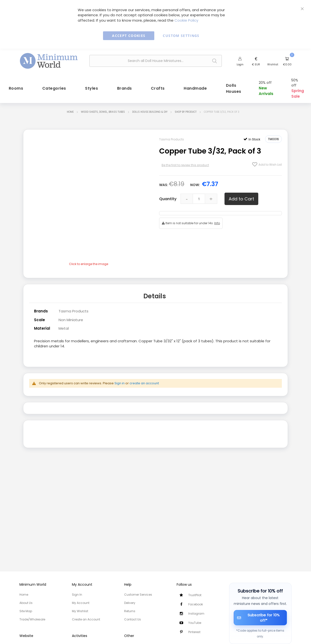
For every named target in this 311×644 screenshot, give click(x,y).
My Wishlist (80, 611)
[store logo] (49, 60)
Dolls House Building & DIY (150, 106)
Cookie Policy (186, 20)
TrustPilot (195, 595)
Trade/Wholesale (32, 619)
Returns (130, 611)
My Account (81, 603)
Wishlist (273, 64)
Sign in (120, 377)
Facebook (196, 604)
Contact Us (133, 619)
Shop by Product (186, 106)
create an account (144, 377)
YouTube (195, 623)
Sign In (77, 595)
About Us (26, 603)
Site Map (26, 611)
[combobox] (156, 61)
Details (155, 291)
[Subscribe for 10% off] (260, 618)
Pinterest (194, 632)
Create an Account (86, 619)
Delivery (130, 603)
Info (217, 218)
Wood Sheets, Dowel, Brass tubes (103, 106)
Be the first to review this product (185, 159)
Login (240, 64)
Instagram (196, 614)
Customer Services (138, 595)
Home (70, 106)
